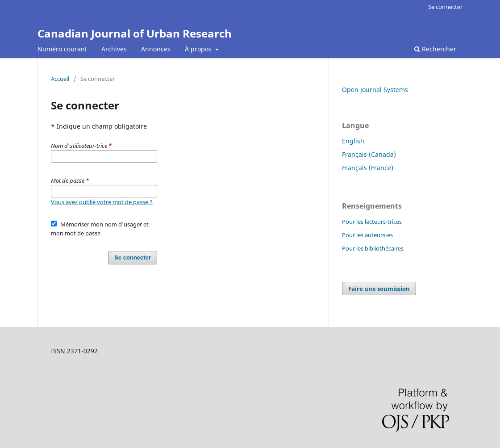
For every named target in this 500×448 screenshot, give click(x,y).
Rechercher (435, 49)
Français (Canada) (369, 154)
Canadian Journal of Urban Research (135, 33)
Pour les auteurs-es (367, 235)
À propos (199, 49)
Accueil (60, 79)
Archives (114, 49)
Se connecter (445, 7)
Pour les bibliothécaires (373, 248)
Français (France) (368, 168)
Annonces (156, 49)
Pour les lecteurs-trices (372, 222)
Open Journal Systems (375, 90)
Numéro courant (62, 49)
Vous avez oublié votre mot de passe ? (102, 202)
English (353, 141)
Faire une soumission (379, 289)
